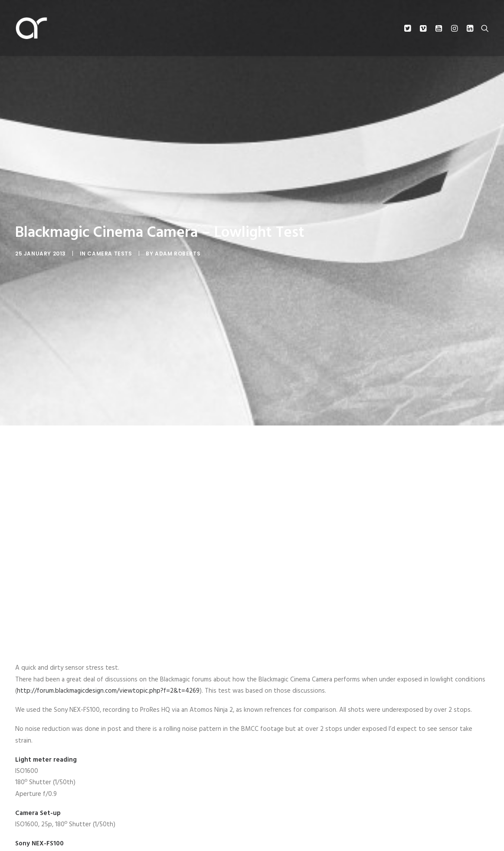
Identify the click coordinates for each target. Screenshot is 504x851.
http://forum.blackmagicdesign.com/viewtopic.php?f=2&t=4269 (108, 691)
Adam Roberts (178, 254)
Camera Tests (110, 254)
